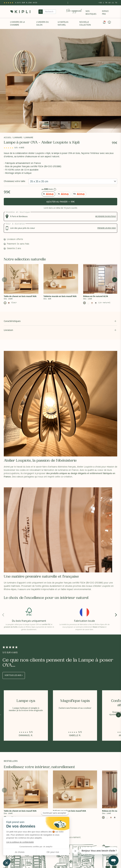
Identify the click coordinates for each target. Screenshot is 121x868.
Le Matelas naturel (63, 23)
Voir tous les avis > (14, 675)
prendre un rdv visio (107, 228)
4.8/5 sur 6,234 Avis (26, 3)
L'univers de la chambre (17, 23)
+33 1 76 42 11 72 (108, 3)
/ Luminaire (17, 138)
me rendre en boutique (106, 216)
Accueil (7, 138)
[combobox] (73, 181)
